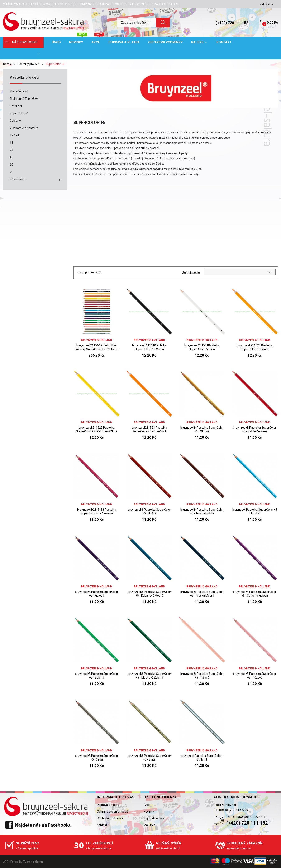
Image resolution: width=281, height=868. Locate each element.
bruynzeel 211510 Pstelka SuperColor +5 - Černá (149, 347)
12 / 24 (14, 135)
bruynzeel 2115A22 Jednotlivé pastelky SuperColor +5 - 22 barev (97, 347)
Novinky (149, 812)
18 (11, 143)
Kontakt (102, 825)
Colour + (15, 121)
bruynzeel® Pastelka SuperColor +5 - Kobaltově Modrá (149, 594)
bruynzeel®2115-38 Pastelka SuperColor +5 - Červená (97, 511)
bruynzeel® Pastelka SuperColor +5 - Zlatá (149, 758)
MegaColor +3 (19, 91)
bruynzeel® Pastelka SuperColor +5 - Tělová (202, 676)
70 (11, 172)
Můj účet (149, 825)
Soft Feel (16, 106)
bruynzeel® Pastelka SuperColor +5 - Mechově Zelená (149, 676)
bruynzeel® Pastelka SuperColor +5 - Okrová (202, 430)
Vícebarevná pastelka (24, 128)
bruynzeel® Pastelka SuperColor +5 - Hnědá (149, 511)
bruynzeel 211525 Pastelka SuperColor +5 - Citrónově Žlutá (97, 430)
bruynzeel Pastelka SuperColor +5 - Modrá (255, 511)
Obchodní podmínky (110, 818)
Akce (147, 805)
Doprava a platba (108, 805)
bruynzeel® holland (97, 340)
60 (11, 165)
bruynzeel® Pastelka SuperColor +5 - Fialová (97, 594)
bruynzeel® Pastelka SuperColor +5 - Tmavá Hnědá (202, 511)
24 (11, 150)
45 (11, 157)
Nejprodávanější (154, 818)
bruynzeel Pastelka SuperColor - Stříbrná (202, 758)
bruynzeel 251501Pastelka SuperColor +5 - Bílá (202, 347)
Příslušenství (18, 179)
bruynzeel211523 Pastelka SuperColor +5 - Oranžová (149, 430)
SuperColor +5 (19, 113)
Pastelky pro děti (24, 77)
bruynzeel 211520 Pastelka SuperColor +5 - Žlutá (255, 347)
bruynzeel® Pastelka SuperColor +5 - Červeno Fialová (255, 594)
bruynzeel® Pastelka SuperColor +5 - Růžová (255, 676)
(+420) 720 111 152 (232, 23)
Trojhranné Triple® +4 (24, 99)
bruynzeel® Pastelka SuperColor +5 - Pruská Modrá (202, 594)
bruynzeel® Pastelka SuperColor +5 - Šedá (97, 758)
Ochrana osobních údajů (113, 812)
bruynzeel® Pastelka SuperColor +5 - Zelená (97, 676)
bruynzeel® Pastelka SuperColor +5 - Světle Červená (255, 430)
